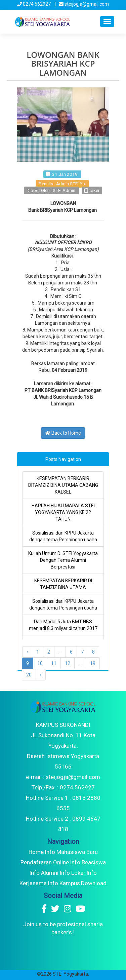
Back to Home (63, 433)
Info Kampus (64, 883)
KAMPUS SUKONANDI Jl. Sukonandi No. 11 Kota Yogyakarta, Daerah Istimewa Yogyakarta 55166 (63, 746)
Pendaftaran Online (45, 862)
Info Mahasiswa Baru (71, 852)
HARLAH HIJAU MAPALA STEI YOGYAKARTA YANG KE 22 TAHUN (63, 512)
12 (68, 663)
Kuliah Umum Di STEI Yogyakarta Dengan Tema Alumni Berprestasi (63, 560)
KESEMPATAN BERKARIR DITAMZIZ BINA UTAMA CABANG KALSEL (63, 485)
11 (54, 663)
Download (94, 883)
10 (40, 663)
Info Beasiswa (88, 862)
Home (36, 852)
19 (93, 663)
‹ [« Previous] (27, 652)
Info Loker (72, 873)
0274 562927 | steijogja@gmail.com (63, 4)
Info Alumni (44, 873)
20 (29, 675)
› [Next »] (41, 675)
